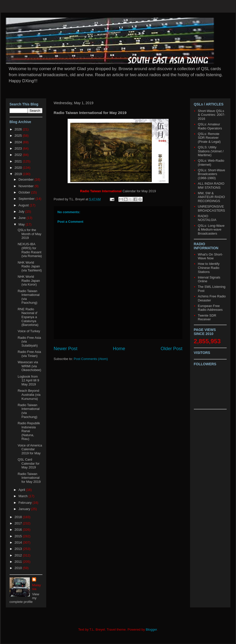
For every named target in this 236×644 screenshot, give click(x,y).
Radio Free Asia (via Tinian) (29, 354)
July (22, 212)
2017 (19, 523)
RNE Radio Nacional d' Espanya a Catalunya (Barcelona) (28, 317)
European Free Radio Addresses (210, 308)
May (22, 224)
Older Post (172, 349)
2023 (19, 148)
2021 (19, 161)
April (22, 490)
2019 (19, 174)
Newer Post (66, 349)
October (25, 192)
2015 (19, 536)
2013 (19, 549)
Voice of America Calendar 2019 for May (30, 449)
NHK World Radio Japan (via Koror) (29, 281)
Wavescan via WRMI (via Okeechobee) (29, 366)
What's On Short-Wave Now (210, 256)
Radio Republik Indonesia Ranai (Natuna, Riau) (29, 431)
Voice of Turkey (29, 331)
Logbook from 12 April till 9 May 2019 (28, 380)
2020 (19, 168)
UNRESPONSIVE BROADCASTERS (212, 208)
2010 (19, 568)
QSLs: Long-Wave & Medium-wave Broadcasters (211, 230)
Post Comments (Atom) (91, 359)
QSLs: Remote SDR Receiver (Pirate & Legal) (209, 138)
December (27, 179)
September (27, 199)
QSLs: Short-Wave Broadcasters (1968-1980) (212, 174)
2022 (19, 155)
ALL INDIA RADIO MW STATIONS (211, 186)
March (23, 496)
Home (119, 349)
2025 (19, 136)
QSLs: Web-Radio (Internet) (211, 163)
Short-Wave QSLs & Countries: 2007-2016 (212, 115)
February (25, 503)
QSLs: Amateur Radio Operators (210, 126)
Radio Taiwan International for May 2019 (29, 478)
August (24, 205)
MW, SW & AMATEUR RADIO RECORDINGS (211, 197)
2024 (19, 142)
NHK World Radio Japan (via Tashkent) (30, 266)
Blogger (151, 629)
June (22, 218)
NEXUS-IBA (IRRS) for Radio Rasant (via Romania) (30, 250)
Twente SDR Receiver (207, 317)
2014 (19, 542)
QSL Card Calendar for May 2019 (29, 463)
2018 (19, 517)
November (27, 186)
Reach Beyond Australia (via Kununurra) (29, 395)
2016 (19, 530)
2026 (19, 129)
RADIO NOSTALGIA (207, 218)
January (25, 509)
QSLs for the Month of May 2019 (30, 234)
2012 (19, 555)
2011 (19, 562)
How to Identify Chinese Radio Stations (209, 268)
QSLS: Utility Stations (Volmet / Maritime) (211, 151)
